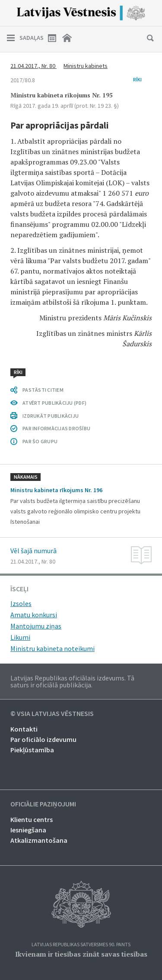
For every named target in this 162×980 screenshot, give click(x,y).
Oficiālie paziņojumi (43, 804)
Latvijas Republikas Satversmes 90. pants (81, 945)
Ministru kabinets (86, 66)
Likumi (20, 637)
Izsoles (21, 603)
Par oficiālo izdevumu (43, 739)
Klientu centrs (32, 819)
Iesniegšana (28, 830)
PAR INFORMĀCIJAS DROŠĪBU (56, 428)
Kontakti (24, 729)
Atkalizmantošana (39, 840)
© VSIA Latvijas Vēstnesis (52, 714)
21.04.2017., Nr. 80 (33, 66)
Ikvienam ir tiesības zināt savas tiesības (81, 954)
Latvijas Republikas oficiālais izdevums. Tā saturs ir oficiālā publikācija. (72, 681)
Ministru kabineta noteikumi (52, 648)
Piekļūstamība (32, 750)
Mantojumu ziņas (36, 626)
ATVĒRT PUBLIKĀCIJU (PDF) (54, 403)
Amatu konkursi (34, 615)
